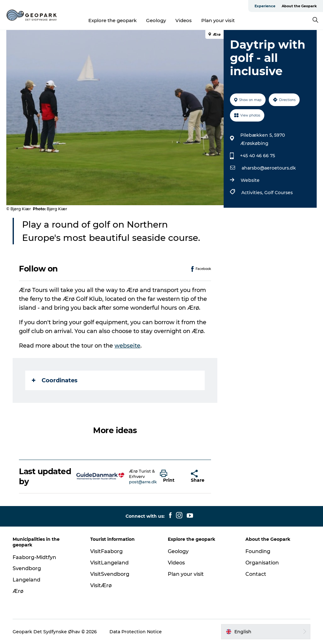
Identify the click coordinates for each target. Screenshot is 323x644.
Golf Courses (279, 193)
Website (250, 180)
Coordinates (55, 380)
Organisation (262, 563)
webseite (127, 346)
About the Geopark (299, 6)
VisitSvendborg (110, 574)
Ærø (18, 591)
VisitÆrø (101, 585)
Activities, (253, 193)
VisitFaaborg (106, 551)
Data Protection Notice (136, 632)
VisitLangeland (109, 563)
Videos (184, 20)
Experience (265, 6)
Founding (258, 551)
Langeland (26, 580)
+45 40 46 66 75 (258, 156)
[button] (171, 476)
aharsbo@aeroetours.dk (269, 168)
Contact (256, 574)
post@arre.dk (143, 482)
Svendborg (27, 568)
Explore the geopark (112, 20)
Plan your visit (218, 20)
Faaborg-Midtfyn (34, 557)
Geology (156, 20)
